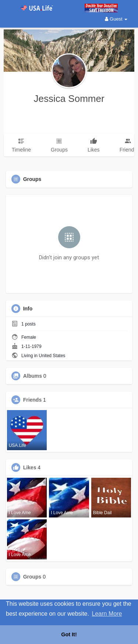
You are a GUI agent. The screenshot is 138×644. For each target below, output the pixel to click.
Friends (33, 400)
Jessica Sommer (69, 99)
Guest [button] (116, 19)
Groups (32, 577)
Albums (33, 376)
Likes (30, 467)
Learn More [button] (107, 614)
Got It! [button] (69, 634)
